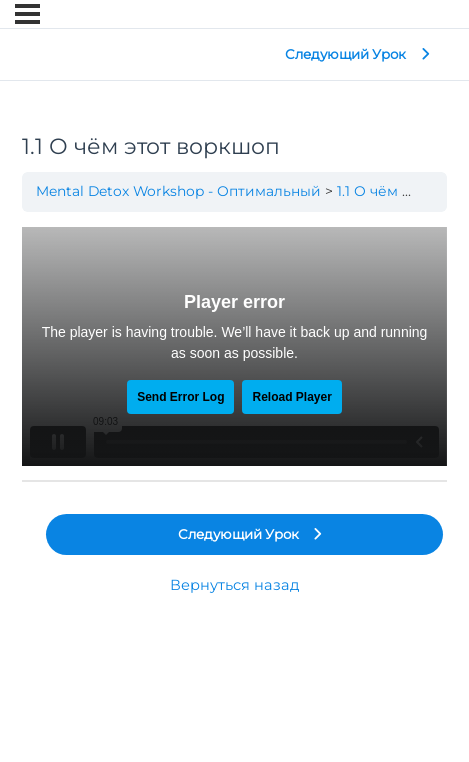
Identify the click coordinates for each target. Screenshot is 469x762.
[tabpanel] (234, 346)
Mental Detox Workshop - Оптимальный (178, 191)
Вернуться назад (234, 585)
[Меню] (27, 14)
